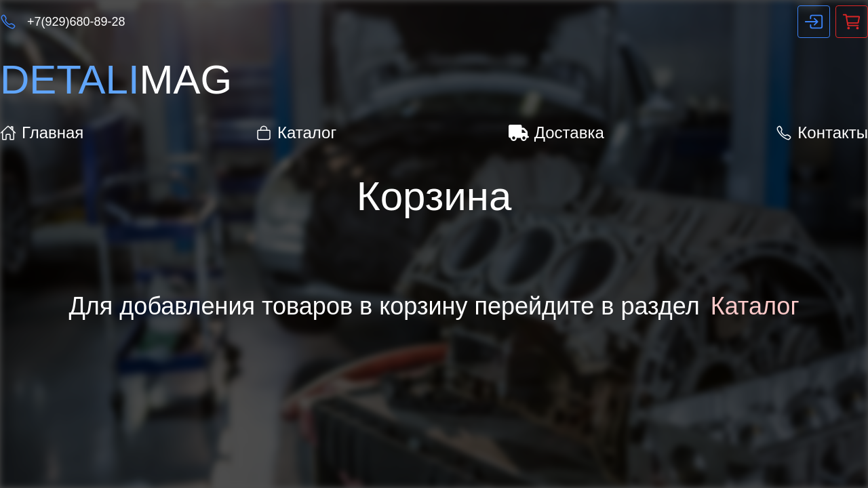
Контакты (822, 133)
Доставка (556, 133)
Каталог (296, 133)
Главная (42, 133)
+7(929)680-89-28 (76, 22)
